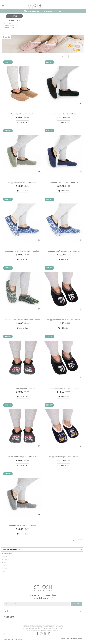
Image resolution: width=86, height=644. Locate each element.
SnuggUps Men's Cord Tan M (22, 114)
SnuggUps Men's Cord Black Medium (64, 114)
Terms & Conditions (76, 638)
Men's (4, 563)
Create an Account (10, 25)
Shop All (5, 556)
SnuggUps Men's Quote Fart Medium (22, 457)
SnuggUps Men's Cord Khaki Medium (22, 183)
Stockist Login (9, 27)
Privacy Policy (65, 638)
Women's (5, 559)
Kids (3, 566)
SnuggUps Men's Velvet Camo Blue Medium (22, 251)
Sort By (65, 57)
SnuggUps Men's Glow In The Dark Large (64, 388)
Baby (4, 572)
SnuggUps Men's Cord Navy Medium (64, 183)
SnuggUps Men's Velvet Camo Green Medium (22, 320)
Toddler (5, 569)
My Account (8, 24)
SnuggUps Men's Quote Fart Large (22, 388)
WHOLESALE (14, 21)
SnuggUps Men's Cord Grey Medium (22, 525)
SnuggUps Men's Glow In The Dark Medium (64, 320)
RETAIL (14, 16)
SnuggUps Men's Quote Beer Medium (64, 457)
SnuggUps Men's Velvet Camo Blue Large (64, 251)
